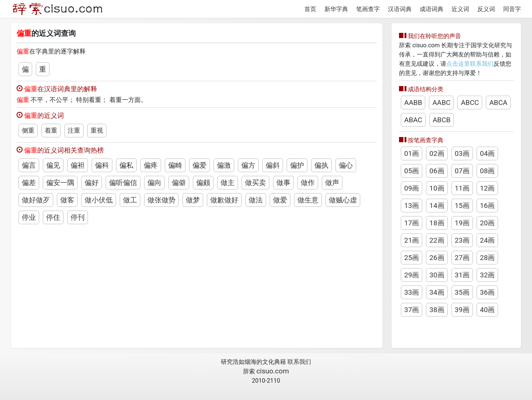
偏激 (224, 165)
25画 (412, 258)
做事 (283, 183)
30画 (437, 275)
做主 (228, 183)
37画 (412, 310)
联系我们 (299, 362)
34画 (437, 292)
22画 (437, 240)
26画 (437, 258)
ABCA (498, 102)
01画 (412, 153)
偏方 (248, 165)
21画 (412, 240)
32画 (487, 275)
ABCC (470, 102)
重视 (97, 130)
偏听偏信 (123, 183)
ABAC (413, 120)
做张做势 (161, 200)
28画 (487, 258)
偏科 (102, 165)
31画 (462, 275)
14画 (437, 206)
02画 (437, 153)
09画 (412, 188)
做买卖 (255, 183)
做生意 (308, 200)
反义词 (486, 9)
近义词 (460, 9)
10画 (437, 188)
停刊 (78, 217)
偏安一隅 (60, 183)
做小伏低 (99, 200)
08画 (487, 171)
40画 (487, 310)
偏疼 (151, 165)
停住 (53, 217)
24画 (487, 240)
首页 (310, 9)
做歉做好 (224, 200)
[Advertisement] (197, 281)
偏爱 (199, 165)
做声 (332, 183)
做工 (130, 200)
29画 (412, 275)
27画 (462, 258)
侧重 (28, 130)
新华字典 (336, 9)
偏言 (29, 165)
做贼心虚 (343, 200)
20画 (487, 223)
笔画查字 (368, 9)
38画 (437, 310)
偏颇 (203, 183)
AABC (441, 102)
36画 (487, 292)
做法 (256, 200)
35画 (462, 292)
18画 (437, 223)
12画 (487, 188)
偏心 (346, 165)
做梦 (193, 200)
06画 (437, 171)
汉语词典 (400, 9)
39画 (462, 310)
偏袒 (78, 165)
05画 (412, 171)
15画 (462, 206)
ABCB (441, 120)
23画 (462, 240)
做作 (308, 183)
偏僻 (179, 183)
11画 (462, 188)
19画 (462, 223)
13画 (412, 206)
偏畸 (175, 165)
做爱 (280, 200)
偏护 (297, 165)
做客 (67, 200)
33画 (412, 292)
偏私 (126, 165)
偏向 (154, 183)
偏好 (92, 183)
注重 (74, 130)
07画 (462, 171)
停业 (29, 217)
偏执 (321, 165)
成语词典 (432, 9)
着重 (51, 130)
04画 (487, 153)
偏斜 (273, 165)
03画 (462, 153)
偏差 (29, 183)
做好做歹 (36, 200)
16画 (487, 206)
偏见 (53, 165)
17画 (412, 223)
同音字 (512, 9)
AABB (413, 102)
